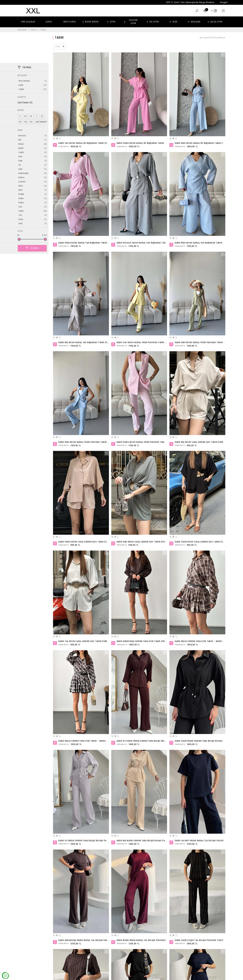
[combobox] (60, 47)
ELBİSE (49, 22)
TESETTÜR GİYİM (133, 22)
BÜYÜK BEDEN (92, 22)
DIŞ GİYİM (154, 22)
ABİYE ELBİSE (70, 22)
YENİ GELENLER (28, 22)
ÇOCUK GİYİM (216, 22)
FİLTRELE (35, 217)
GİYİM (113, 22)
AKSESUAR (196, 22)
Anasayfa (22, 30)
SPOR (175, 22)
